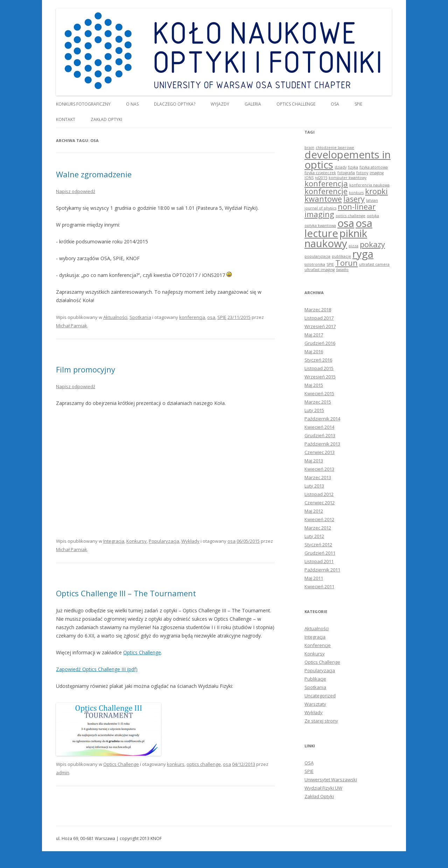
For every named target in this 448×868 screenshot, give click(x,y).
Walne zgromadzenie (94, 174)
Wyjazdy (220, 104)
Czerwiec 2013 (320, 452)
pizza (353, 246)
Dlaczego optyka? (175, 104)
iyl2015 (321, 178)
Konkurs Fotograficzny (83, 104)
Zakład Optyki (106, 119)
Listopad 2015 (319, 368)
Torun (346, 263)
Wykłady (190, 541)
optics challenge (204, 764)
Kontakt (66, 119)
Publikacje (315, 679)
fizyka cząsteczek (320, 173)
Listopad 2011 (319, 561)
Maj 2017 (314, 335)
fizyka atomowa (374, 167)
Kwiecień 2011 (319, 586)
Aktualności (115, 317)
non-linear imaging (340, 210)
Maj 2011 (314, 578)
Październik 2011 (322, 570)
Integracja (114, 541)
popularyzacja (317, 256)
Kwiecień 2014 (319, 427)
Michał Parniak (72, 326)
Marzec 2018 (318, 310)
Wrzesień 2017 (320, 326)
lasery (354, 199)
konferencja (192, 317)
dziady (341, 167)
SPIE (358, 104)
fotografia (346, 173)
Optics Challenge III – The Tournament (126, 593)
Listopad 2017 (319, 318)
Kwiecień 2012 (319, 519)
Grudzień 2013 (320, 435)
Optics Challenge (296, 104)
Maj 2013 (314, 461)
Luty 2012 (314, 536)
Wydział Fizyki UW (323, 788)
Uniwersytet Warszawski (331, 780)
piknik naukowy (336, 238)
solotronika (315, 264)
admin (63, 773)
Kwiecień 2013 (319, 469)
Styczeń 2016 (318, 360)
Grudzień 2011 (320, 553)
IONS (309, 178)
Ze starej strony (321, 721)
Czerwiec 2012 (320, 503)
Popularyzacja (164, 541)
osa (211, 317)
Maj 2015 (314, 385)
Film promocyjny (86, 369)
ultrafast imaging (320, 270)
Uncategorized (320, 696)
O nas (132, 104)
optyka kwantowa (320, 226)
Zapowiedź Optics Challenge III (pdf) (97, 669)
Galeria (253, 104)
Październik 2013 (322, 444)
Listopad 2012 (319, 494)
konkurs (176, 764)
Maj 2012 (314, 511)
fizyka (353, 167)
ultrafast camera (374, 264)
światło (342, 270)
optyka (373, 216)
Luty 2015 (314, 410)
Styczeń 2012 (318, 545)
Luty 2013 (314, 486)
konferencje (326, 191)
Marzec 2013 (318, 477)
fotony (362, 173)
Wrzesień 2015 (320, 377)
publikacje (341, 256)
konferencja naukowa (369, 185)
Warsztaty (315, 704)
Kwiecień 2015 (319, 393)
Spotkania (140, 317)
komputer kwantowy (348, 178)
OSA (335, 104)
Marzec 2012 (318, 528)
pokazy (372, 244)
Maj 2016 (314, 351)
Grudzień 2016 (320, 343)
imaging (377, 173)
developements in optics (348, 160)
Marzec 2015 (318, 402)
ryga (363, 254)
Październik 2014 (322, 419)
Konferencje (318, 645)
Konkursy (136, 541)
